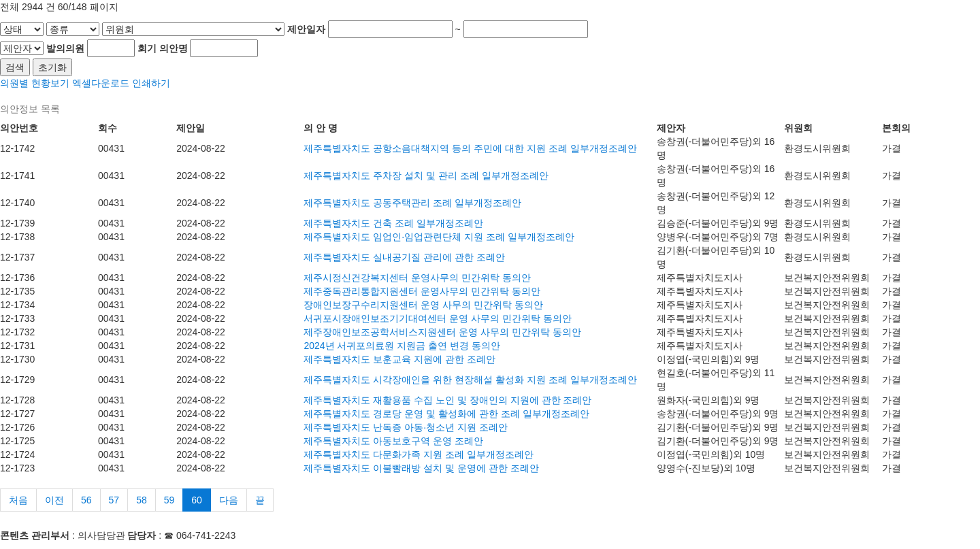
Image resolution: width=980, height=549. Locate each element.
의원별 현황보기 (35, 83)
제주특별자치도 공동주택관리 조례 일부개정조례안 (412, 203)
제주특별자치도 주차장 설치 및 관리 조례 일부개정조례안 (426, 176)
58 (142, 500)
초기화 (52, 67)
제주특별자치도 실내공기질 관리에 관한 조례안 (404, 257)
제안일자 (306, 29)
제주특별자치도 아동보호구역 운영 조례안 (393, 441)
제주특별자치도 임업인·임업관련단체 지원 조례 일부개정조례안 (439, 237)
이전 (54, 500)
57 (114, 500)
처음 (18, 500)
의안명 (174, 48)
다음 (229, 500)
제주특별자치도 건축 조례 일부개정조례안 (393, 223)
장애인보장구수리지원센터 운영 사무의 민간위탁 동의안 (423, 305)
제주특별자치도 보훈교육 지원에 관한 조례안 (399, 359)
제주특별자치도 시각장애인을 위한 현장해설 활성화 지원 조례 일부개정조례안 (470, 380)
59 (169, 500)
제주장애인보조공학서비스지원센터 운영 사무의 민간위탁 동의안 (442, 332)
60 (197, 500)
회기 (147, 48)
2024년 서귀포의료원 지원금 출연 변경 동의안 (402, 346)
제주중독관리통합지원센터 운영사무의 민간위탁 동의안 (422, 291)
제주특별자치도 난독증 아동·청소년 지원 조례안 (405, 427)
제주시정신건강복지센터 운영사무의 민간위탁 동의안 (417, 278)
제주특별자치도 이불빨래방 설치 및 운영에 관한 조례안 (421, 468)
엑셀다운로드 (101, 83)
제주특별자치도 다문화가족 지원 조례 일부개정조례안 (419, 454)
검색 (15, 67)
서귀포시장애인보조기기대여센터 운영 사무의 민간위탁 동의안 (438, 318)
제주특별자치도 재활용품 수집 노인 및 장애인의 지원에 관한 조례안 (447, 400)
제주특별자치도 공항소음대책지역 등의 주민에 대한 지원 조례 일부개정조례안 (470, 148)
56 (86, 500)
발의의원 (65, 48)
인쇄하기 (151, 83)
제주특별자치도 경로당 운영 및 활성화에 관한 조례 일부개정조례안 (446, 414)
